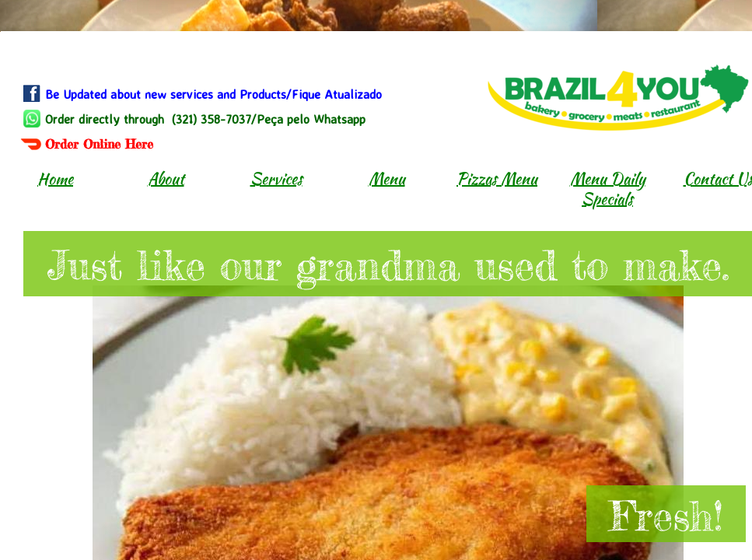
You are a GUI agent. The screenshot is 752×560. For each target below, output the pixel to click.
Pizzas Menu (497, 178)
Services (276, 178)
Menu (387, 178)
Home (55, 178)
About (166, 178)
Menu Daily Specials (608, 189)
